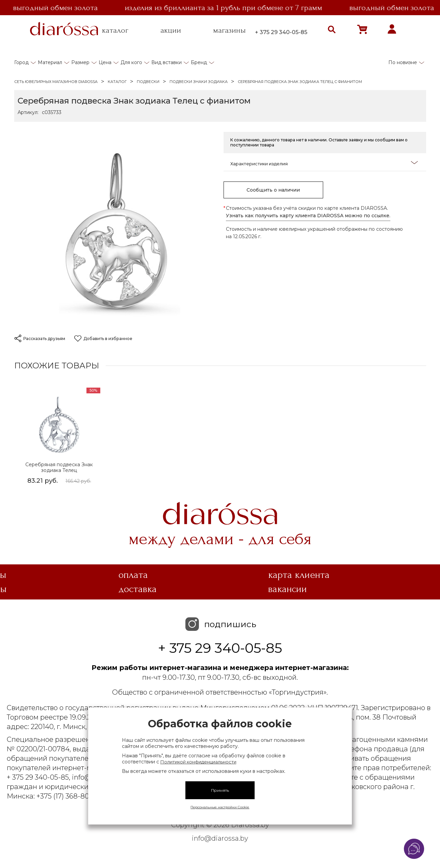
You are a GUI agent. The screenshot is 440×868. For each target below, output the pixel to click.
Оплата (133, 575)
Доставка (138, 589)
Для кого (131, 62)
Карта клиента (299, 575)
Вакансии (288, 589)
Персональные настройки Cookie (220, 807)
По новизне (403, 62)
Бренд (199, 62)
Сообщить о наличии (273, 190)
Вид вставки (166, 62)
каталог (115, 30)
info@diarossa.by (220, 838)
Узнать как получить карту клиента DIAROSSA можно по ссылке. (308, 216)
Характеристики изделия (324, 163)
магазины (229, 30)
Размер (80, 62)
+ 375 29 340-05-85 (281, 32)
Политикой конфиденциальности (198, 762)
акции (171, 30)
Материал (50, 62)
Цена (105, 62)
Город (21, 62)
